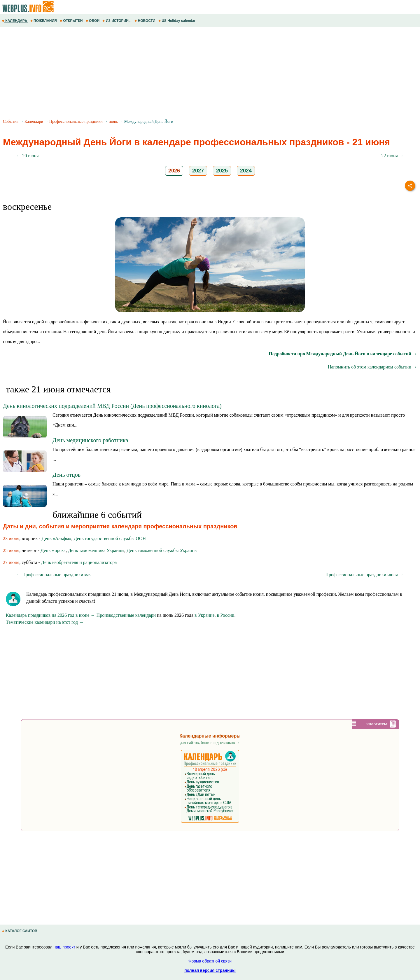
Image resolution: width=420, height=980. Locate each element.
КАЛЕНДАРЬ (15, 21)
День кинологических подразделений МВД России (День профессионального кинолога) (112, 406)
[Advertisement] (175, 74)
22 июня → (392, 156)
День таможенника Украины (96, 550)
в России (226, 615)
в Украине (205, 615)
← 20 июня (27, 156)
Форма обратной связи (210, 961)
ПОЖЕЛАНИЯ (44, 21)
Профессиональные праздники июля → (364, 575)
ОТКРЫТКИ (72, 21)
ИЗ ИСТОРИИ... (117, 21)
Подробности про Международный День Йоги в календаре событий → (343, 354)
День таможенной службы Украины (162, 550)
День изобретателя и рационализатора (79, 562)
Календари (34, 122)
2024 (246, 171)
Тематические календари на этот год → (45, 622)
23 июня (11, 538)
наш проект (64, 947)
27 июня (11, 562)
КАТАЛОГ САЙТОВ (20, 931)
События (11, 122)
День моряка (53, 550)
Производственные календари (126, 615)
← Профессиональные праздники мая (54, 575)
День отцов (66, 475)
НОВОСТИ (145, 21)
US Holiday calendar (177, 21)
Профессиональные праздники (76, 122)
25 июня (11, 550)
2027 (198, 171)
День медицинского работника (90, 440)
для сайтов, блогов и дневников (210, 743)
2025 (222, 171)
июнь (113, 122)
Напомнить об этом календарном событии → (372, 367)
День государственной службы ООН (110, 538)
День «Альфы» (57, 538)
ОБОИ (93, 21)
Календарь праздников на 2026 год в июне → (51, 615)
